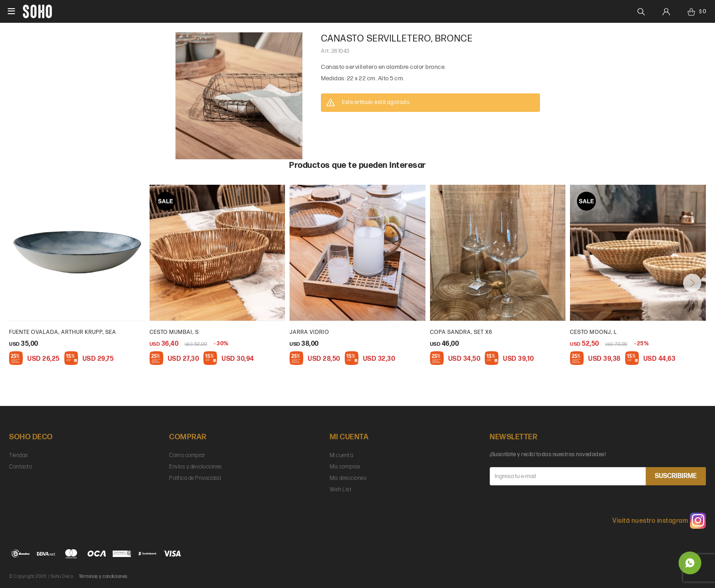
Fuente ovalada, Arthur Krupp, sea (63, 332)
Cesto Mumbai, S (174, 332)
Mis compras (345, 467)
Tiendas (19, 455)
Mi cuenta (342, 455)
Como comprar (187, 455)
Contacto (21, 467)
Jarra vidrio (309, 332)
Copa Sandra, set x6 (461, 332)
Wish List (341, 490)
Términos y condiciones (103, 577)
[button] (692, 283)
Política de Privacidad (195, 478)
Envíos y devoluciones (196, 467)
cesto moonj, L (593, 332)
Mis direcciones (348, 478)
